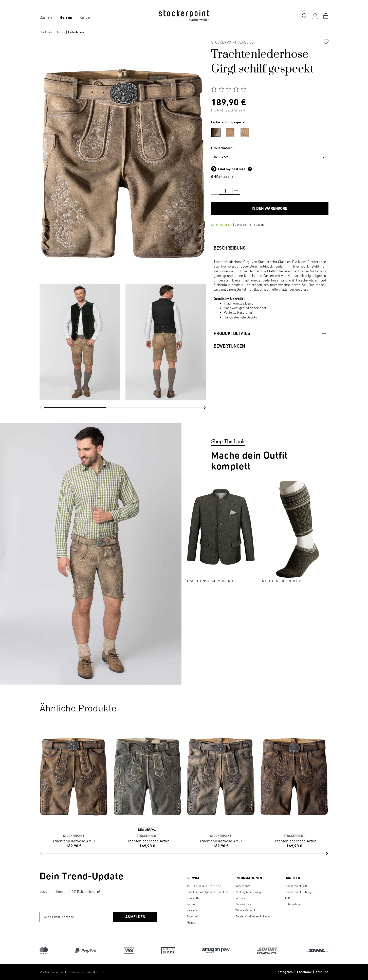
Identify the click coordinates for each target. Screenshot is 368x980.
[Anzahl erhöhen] (236, 191)
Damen (46, 17)
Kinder (85, 17)
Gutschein (193, 916)
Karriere (192, 910)
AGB (287, 898)
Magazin (192, 922)
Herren (66, 17)
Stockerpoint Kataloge (299, 892)
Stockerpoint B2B (296, 886)
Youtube (321, 972)
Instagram (285, 972)
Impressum (243, 886)
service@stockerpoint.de (212, 892)
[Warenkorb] (326, 16)
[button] (41, 408)
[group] (80, 342)
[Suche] (304, 16)
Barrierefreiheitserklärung (253, 916)
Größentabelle (222, 177)
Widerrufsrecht (245, 910)
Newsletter (194, 898)
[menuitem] (218, 131)
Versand (240, 110)
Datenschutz (243, 904)
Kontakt (191, 904)
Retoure (241, 898)
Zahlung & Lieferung (248, 892)
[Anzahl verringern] (215, 191)
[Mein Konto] (315, 16)
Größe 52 (221, 157)
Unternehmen (293, 904)
